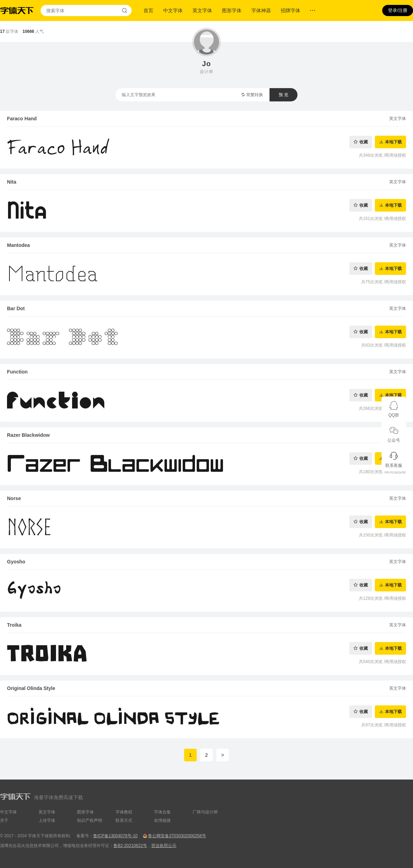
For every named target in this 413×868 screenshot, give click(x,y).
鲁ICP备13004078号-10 (115, 836)
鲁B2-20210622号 (130, 846)
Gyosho (16, 562)
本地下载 (393, 142)
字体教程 (124, 812)
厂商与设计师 (205, 812)
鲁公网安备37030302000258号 (177, 836)
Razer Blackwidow (28, 435)
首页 (148, 10)
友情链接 (162, 820)
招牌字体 (290, 10)
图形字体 (232, 10)
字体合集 (162, 812)
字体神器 (261, 10)
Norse (14, 498)
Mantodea (18, 245)
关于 (4, 820)
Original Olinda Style (31, 688)
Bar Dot (16, 308)
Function (17, 372)
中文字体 (173, 10)
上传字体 (47, 820)
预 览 (283, 95)
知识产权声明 (90, 820)
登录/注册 (398, 10)
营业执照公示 (164, 846)
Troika (14, 625)
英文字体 (202, 10)
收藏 (364, 142)
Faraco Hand (22, 119)
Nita (12, 182)
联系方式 (124, 820)
